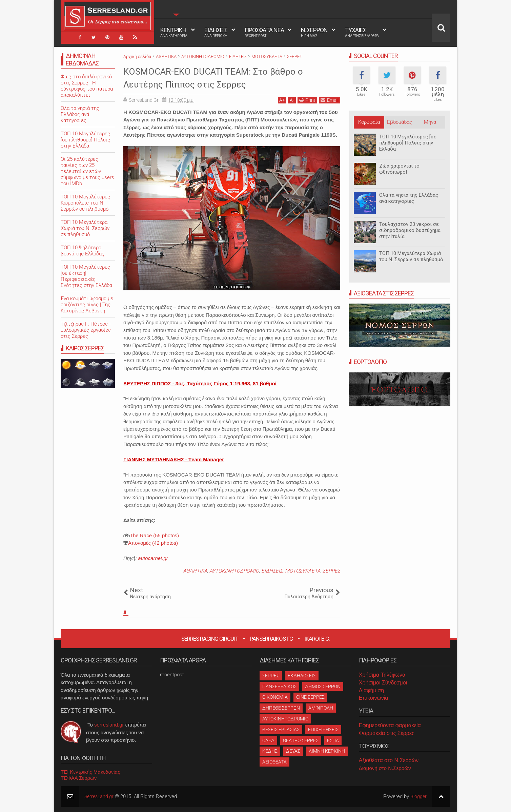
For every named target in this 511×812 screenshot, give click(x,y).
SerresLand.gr (100, 796)
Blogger (418, 796)
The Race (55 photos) (154, 535)
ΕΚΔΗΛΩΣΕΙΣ (302, 676)
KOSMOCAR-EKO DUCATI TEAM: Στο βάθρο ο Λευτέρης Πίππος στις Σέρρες (229, 77)
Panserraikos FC (271, 639)
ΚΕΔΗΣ (270, 751)
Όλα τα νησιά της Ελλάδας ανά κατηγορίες (409, 198)
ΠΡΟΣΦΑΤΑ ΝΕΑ (264, 32)
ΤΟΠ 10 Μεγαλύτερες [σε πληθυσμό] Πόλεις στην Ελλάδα (408, 143)
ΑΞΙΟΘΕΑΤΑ (274, 762)
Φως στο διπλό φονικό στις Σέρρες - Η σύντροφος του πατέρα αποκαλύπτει (87, 86)
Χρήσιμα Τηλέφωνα (382, 675)
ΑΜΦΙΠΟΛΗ (321, 708)
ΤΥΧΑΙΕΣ (362, 32)
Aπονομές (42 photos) (153, 543)
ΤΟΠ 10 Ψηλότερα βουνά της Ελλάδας (83, 251)
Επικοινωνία (374, 698)
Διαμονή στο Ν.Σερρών (385, 768)
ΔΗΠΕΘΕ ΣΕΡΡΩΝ (281, 708)
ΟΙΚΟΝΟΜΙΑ (275, 697)
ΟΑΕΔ (268, 740)
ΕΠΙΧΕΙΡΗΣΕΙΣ (323, 730)
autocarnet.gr (153, 558)
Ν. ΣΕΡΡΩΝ (314, 32)
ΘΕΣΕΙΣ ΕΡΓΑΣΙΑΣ (281, 730)
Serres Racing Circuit (210, 639)
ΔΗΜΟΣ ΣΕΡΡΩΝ (323, 687)
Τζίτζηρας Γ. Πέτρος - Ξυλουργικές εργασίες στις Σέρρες (86, 330)
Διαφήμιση (371, 690)
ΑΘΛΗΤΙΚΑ (195, 571)
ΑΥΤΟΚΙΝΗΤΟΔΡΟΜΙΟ (234, 571)
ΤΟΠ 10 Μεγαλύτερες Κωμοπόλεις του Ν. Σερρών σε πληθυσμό (85, 203)
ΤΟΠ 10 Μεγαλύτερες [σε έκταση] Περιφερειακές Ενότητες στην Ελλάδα (86, 276)
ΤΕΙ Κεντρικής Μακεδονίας (90, 772)
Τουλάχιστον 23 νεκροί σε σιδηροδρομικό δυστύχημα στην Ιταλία (410, 230)
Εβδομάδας (400, 122)
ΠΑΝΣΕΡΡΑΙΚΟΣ (279, 687)
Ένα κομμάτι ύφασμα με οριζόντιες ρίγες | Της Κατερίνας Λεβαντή (87, 305)
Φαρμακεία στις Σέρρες (387, 733)
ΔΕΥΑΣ (293, 751)
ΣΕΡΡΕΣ (331, 571)
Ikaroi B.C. (317, 639)
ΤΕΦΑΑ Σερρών (79, 778)
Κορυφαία (369, 122)
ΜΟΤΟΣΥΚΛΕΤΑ (303, 571)
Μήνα (430, 122)
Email (330, 100)
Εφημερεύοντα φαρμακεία (390, 725)
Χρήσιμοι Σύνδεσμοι (383, 683)
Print (307, 100)
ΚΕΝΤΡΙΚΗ (174, 32)
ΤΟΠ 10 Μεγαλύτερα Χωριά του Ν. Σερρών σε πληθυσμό (411, 256)
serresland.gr (109, 725)
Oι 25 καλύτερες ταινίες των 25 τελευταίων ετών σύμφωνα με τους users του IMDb (87, 171)
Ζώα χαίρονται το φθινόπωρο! (399, 169)
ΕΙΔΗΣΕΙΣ (216, 32)
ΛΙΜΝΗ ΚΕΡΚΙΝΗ (327, 751)
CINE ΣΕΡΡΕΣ (310, 697)
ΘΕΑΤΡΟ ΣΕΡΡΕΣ (301, 740)
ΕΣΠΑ (333, 740)
